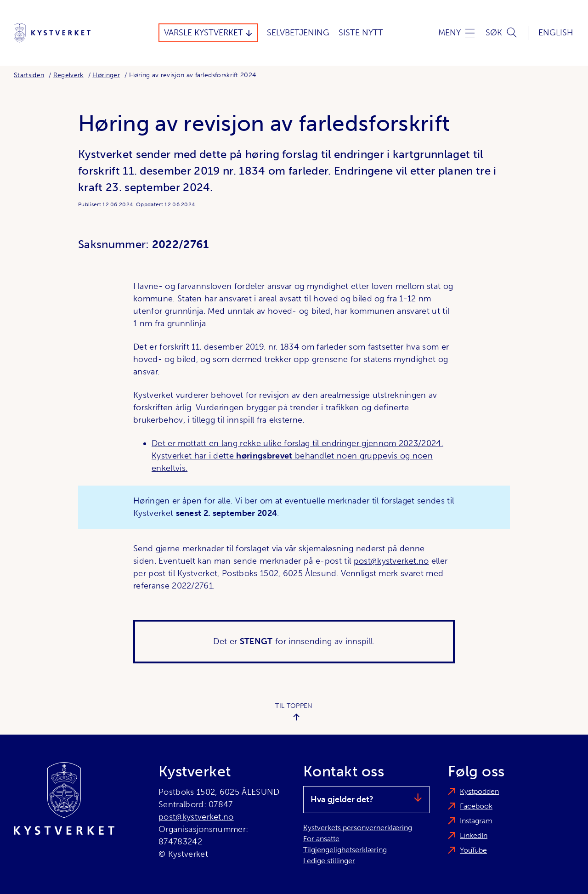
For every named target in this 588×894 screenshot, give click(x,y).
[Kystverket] (52, 33)
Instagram (476, 821)
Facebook (476, 806)
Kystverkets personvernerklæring (358, 828)
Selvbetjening (298, 33)
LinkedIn (474, 835)
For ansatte (321, 839)
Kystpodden (479, 791)
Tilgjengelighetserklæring (345, 850)
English (556, 33)
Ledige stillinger (329, 861)
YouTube (473, 850)
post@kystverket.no (391, 561)
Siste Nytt (361, 33)
